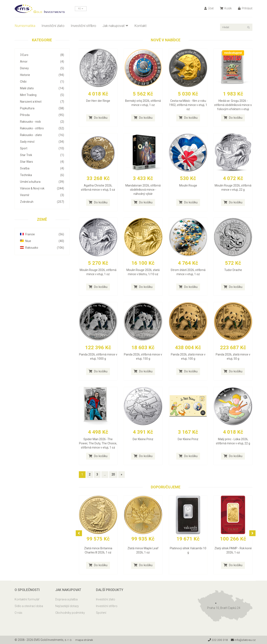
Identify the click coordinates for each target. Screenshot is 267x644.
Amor (42, 62)
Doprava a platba (66, 599)
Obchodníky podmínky (70, 613)
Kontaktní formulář (27, 599)
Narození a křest (42, 102)
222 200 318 (217, 640)
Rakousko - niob (42, 122)
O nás (18, 613)
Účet (209, 8)
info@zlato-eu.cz (243, 640)
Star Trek (42, 155)
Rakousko (42, 248)
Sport (42, 148)
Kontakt (140, 26)
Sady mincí (42, 142)
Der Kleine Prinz (143, 439)
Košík (226, 8)
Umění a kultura (42, 182)
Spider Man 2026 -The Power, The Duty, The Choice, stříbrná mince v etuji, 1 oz (98, 443)
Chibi (42, 82)
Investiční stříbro (83, 26)
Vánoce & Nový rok (42, 188)
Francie (42, 234)
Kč (81, 9)
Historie (42, 75)
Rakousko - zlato (42, 135)
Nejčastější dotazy (67, 606)
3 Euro (42, 55)
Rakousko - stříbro (42, 128)
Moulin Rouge (188, 185)
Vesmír (42, 195)
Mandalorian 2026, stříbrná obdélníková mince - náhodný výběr (143, 190)
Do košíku (98, 118)
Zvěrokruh (42, 202)
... (105, 474)
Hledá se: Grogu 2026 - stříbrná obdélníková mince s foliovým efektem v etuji (233, 105)
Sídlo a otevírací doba (29, 606)
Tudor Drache (233, 270)
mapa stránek (84, 640)
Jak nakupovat (115, 26)
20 (113, 474)
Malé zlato (42, 88)
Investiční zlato (53, 26)
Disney (42, 68)
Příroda (42, 115)
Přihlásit (245, 8)
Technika (42, 175)
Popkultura (42, 108)
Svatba (42, 168)
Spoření (101, 613)
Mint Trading (42, 95)
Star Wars (42, 162)
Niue (42, 241)
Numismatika (25, 26)
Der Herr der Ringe (98, 101)
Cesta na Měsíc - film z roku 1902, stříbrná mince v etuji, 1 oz (188, 105)
